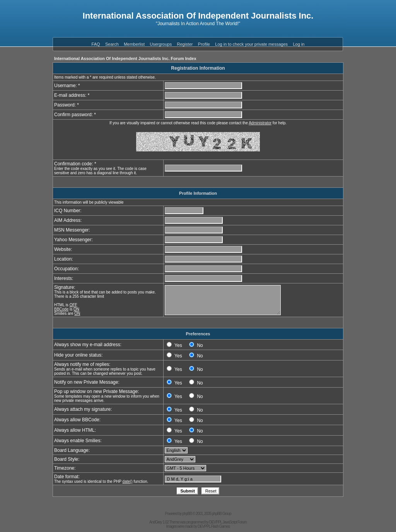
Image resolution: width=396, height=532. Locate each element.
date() (128, 481)
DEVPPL (216, 522)
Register (185, 44)
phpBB (187, 514)
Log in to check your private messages (251, 44)
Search (112, 44)
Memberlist (134, 44)
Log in (299, 44)
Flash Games (220, 526)
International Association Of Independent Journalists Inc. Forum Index (125, 58)
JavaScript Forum (235, 522)
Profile (204, 44)
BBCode (61, 309)
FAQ (96, 44)
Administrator (260, 123)
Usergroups (161, 44)
